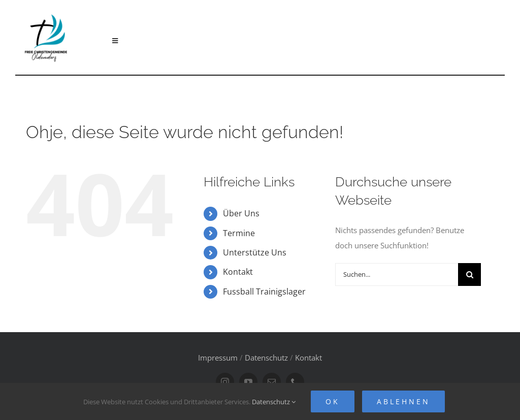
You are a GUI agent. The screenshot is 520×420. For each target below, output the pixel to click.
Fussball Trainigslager (264, 292)
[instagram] (225, 382)
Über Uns (241, 213)
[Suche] (469, 274)
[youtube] (248, 382)
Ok (333, 401)
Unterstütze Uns (255, 252)
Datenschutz (266, 358)
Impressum (218, 358)
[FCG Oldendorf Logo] (47, 11)
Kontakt (238, 272)
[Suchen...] (397, 274)
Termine (239, 233)
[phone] (295, 382)
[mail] (272, 382)
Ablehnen (403, 401)
